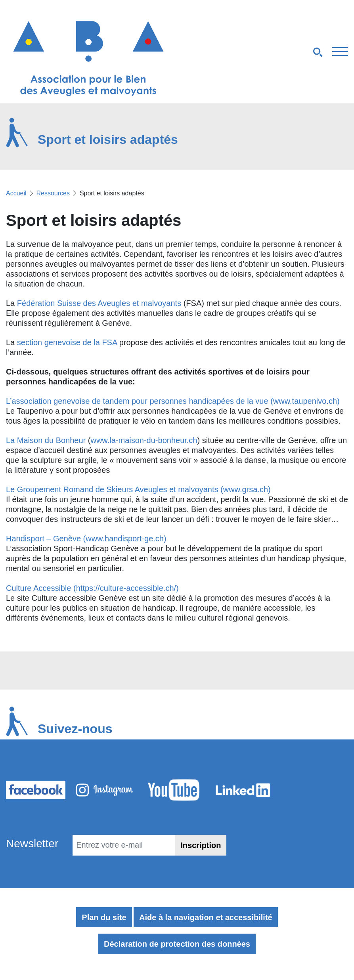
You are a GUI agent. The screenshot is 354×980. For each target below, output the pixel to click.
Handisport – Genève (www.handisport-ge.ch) (86, 539)
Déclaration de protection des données (177, 944)
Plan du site (104, 917)
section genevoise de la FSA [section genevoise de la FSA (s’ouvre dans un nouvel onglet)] (67, 342)
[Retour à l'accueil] (89, 58)
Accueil (16, 193)
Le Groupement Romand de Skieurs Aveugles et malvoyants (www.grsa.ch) (138, 489)
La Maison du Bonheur (46, 440)
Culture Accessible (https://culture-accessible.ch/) (92, 588)
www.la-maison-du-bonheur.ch (144, 440)
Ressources (53, 193)
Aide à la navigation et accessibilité (206, 917)
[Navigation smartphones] (266, 52)
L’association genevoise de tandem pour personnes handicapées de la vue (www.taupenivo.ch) (173, 401)
